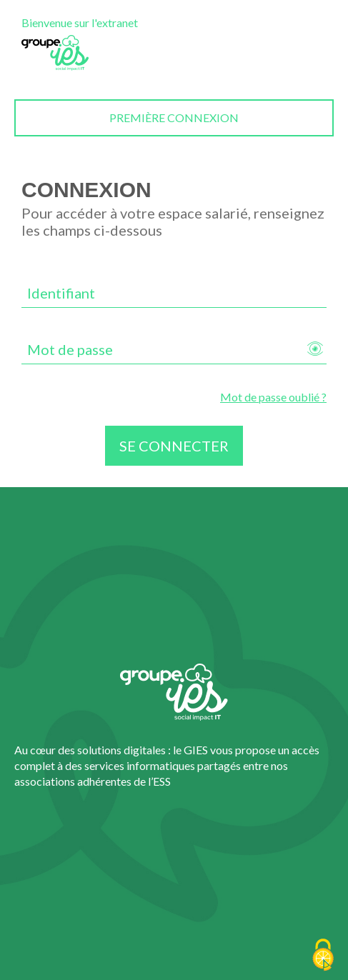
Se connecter (174, 446)
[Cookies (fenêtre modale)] (323, 956)
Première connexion (174, 117)
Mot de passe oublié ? (273, 397)
